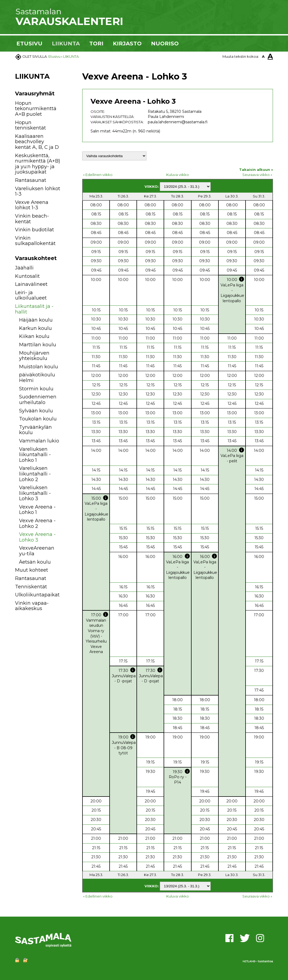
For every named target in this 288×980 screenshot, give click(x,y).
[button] (67, 269)
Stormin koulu (36, 389)
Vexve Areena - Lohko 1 (37, 510)
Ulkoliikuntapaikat (37, 595)
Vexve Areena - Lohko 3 (37, 537)
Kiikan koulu (34, 336)
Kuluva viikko (178, 175)
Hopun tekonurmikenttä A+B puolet (36, 109)
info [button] (242, 279)
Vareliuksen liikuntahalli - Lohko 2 (35, 474)
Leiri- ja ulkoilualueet (31, 295)
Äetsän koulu (35, 562)
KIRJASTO (127, 44)
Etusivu (54, 56)
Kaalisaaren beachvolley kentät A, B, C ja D (37, 142)
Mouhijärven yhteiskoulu (34, 356)
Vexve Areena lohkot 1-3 (32, 205)
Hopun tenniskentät (30, 125)
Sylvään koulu (36, 411)
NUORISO (165, 44)
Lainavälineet (31, 284)
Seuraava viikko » (257, 175)
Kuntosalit (27, 276)
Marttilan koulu (38, 345)
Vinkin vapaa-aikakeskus (32, 606)
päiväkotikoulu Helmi (37, 378)
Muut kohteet (32, 570)
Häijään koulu (36, 320)
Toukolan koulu (38, 419)
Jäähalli (24, 268)
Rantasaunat (31, 180)
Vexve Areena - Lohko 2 (37, 523)
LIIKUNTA (66, 44)
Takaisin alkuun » (256, 170)
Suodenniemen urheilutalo (38, 400)
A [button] (263, 56)
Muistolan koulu (39, 367)
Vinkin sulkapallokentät (35, 241)
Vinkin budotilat (35, 230)
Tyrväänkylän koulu (35, 430)
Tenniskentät (31, 587)
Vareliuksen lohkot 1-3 (38, 191)
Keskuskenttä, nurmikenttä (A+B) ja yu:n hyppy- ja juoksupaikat (38, 164)
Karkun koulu (35, 328)
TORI (96, 44)
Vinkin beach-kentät (32, 219)
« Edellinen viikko (98, 175)
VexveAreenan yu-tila (37, 551)
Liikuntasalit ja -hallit (34, 309)
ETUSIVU (29, 44)
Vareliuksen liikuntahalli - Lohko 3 (35, 493)
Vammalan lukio (39, 441)
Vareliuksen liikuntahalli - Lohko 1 (35, 455)
